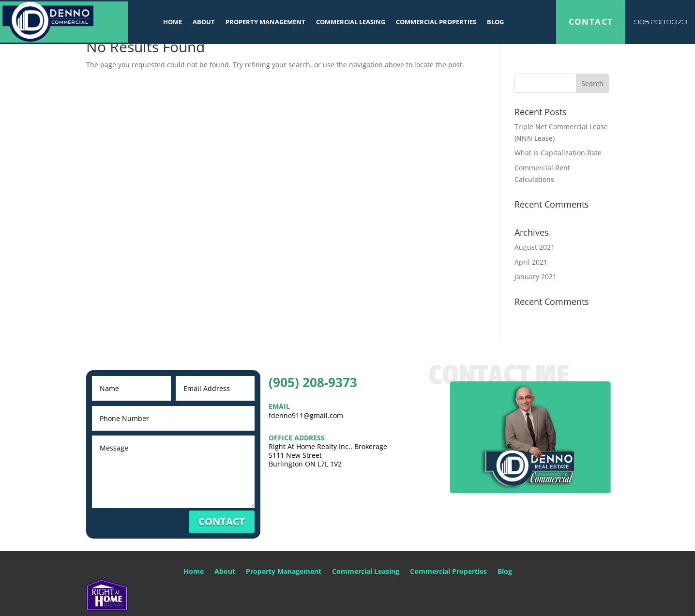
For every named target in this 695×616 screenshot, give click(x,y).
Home (173, 22)
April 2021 (531, 262)
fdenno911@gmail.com (306, 415)
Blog (495, 22)
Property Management (265, 22)
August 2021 (535, 247)
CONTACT (591, 23)
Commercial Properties (436, 22)
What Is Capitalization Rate (558, 153)
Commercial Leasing (351, 22)
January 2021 (536, 277)
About (204, 22)
